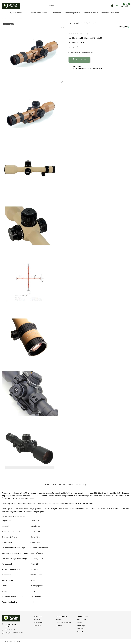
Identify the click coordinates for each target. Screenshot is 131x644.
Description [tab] (50, 485)
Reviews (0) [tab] (81, 485)
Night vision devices (19, 13)
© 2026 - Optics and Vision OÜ (12, 642)
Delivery (58, 619)
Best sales (38, 626)
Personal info (82, 619)
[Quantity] (78, 47)
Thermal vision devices (40, 13)
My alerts (80, 632)
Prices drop (38, 619)
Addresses (81, 629)
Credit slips (81, 626)
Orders (80, 623)
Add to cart (79, 60)
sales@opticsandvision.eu (14, 633)
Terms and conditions (63, 623)
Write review (88, 53)
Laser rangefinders (73, 13)
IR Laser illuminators (90, 13)
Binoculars (105, 13)
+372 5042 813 (10, 630)
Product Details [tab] (66, 485)
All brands (116, 13)
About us (59, 626)
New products (39, 623)
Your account (83, 616)
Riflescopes (57, 13)
